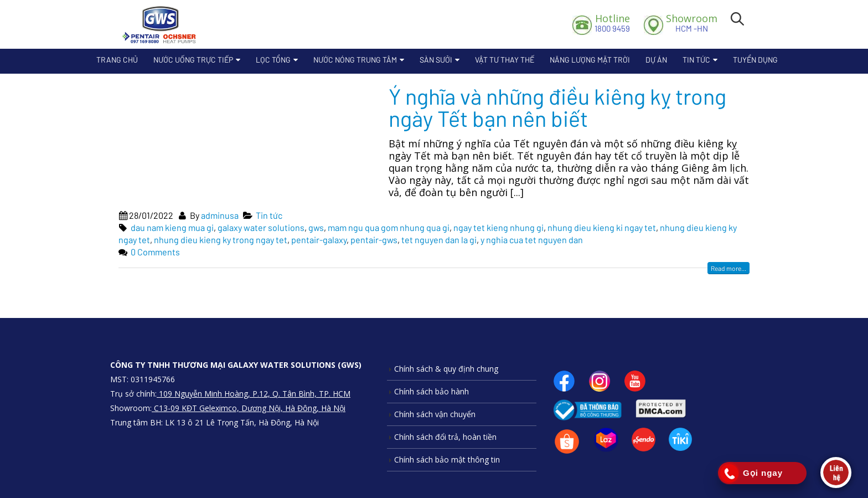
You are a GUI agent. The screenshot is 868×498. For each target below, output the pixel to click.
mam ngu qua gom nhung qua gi (389, 227)
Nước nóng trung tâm (355, 60)
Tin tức (696, 60)
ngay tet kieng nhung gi (498, 227)
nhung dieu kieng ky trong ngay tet (221, 240)
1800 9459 (612, 23)
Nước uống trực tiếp (193, 60)
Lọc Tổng (273, 60)
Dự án (656, 60)
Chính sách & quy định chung (446, 369)
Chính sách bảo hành (432, 391)
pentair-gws (374, 240)
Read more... (728, 268)
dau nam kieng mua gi (172, 227)
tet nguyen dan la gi (439, 240)
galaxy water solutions (261, 227)
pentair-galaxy (319, 240)
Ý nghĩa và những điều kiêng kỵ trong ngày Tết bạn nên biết (557, 107)
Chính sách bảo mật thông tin (447, 460)
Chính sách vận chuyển (435, 414)
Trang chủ (117, 60)
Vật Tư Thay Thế (505, 60)
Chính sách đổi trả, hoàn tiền (445, 437)
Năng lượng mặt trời (590, 60)
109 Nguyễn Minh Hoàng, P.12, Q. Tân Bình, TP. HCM (254, 394)
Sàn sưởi (436, 60)
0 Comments (155, 252)
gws (316, 227)
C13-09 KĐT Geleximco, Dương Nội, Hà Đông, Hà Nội (249, 408)
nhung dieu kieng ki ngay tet (602, 227)
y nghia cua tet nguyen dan (532, 240)
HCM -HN (692, 23)
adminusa (220, 215)
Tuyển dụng (755, 60)
